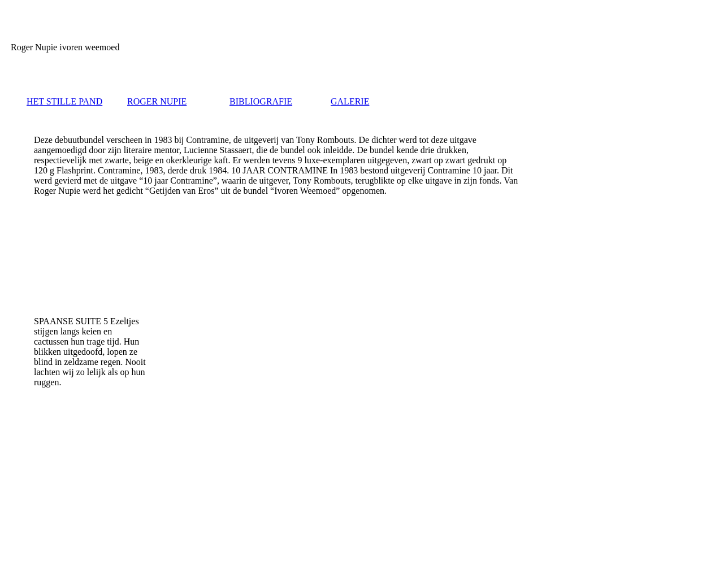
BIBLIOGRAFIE (261, 101)
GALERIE (350, 101)
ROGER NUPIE (157, 101)
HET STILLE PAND (64, 101)
